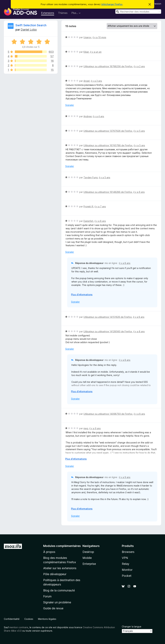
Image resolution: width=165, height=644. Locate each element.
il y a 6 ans (139, 192)
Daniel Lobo (29, 30)
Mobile (87, 558)
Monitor (127, 570)
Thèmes (63, 13)
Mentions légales (47, 619)
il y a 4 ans (98, 116)
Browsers (128, 552)
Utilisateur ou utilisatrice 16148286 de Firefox (108, 192)
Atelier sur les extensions (60, 568)
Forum (47, 596)
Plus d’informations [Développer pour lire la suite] (82, 295)
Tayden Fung (91, 177)
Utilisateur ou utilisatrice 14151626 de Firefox (108, 317)
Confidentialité (12, 619)
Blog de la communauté (59, 590)
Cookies (29, 619)
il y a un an (96, 52)
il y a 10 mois (99, 37)
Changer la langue (132, 627)
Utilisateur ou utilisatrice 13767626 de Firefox (108, 131)
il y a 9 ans (95, 428)
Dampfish (88, 221)
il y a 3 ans (96, 81)
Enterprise (89, 564)
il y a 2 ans (139, 66)
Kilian (86, 52)
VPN (125, 558)
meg (86, 428)
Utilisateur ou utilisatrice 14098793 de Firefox (108, 414)
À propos (49, 552)
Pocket (127, 576)
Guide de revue (53, 608)
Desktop (88, 552)
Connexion (155, 4)
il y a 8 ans (100, 221)
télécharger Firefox (112, 4)
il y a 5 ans (139, 131)
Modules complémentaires (62, 546)
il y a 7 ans (100, 206)
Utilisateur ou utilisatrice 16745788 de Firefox (108, 145)
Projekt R (88, 206)
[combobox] (138, 12)
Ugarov (87, 37)
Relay (126, 564)
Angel (87, 81)
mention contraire (19, 627)
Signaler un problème (57, 602)
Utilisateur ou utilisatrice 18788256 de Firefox (108, 66)
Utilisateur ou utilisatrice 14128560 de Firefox (108, 331)
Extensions (48, 13)
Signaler (70, 105)
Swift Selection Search (31, 25)
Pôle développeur (55, 574)
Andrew (87, 116)
